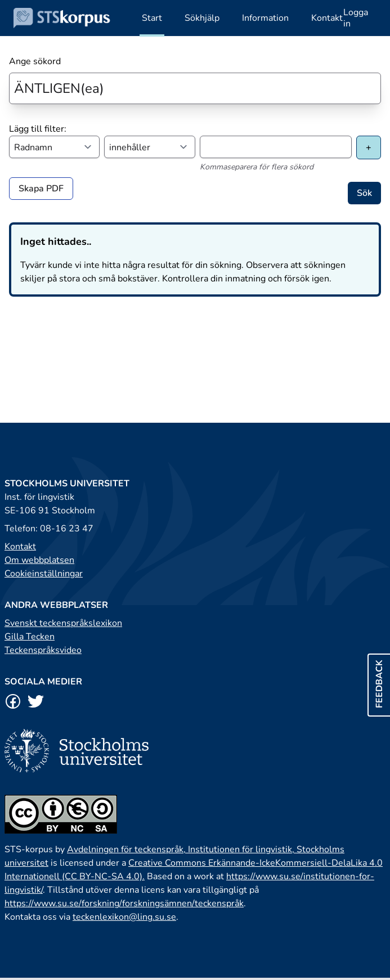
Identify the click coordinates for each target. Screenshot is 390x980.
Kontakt (20, 547)
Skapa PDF (41, 189)
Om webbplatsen (39, 560)
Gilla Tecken (30, 637)
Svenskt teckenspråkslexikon (63, 623)
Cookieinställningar (44, 574)
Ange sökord (35, 61)
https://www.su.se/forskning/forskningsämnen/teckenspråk (124, 903)
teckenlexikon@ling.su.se (124, 917)
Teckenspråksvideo (43, 650)
